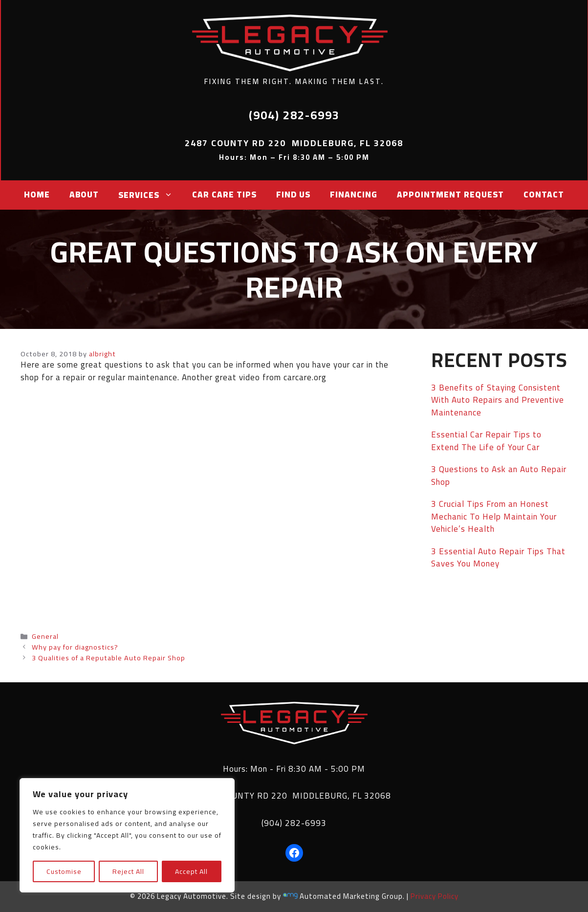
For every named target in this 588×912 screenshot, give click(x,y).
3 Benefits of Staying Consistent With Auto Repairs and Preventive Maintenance (498, 400)
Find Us (293, 195)
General (45, 636)
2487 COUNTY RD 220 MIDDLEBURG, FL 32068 (294, 796)
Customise (64, 871)
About (84, 195)
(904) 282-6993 (294, 823)
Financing (354, 195)
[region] (127, 835)
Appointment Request (450, 195)
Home (37, 195)
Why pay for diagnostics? (75, 647)
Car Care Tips (224, 195)
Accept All (191, 871)
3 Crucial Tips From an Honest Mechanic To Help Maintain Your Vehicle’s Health (494, 516)
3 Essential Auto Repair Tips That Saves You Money (498, 558)
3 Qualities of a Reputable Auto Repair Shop (109, 658)
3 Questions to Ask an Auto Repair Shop (499, 476)
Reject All (128, 871)
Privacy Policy (435, 896)
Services (145, 195)
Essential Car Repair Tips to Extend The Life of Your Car (486, 441)
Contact (544, 195)
